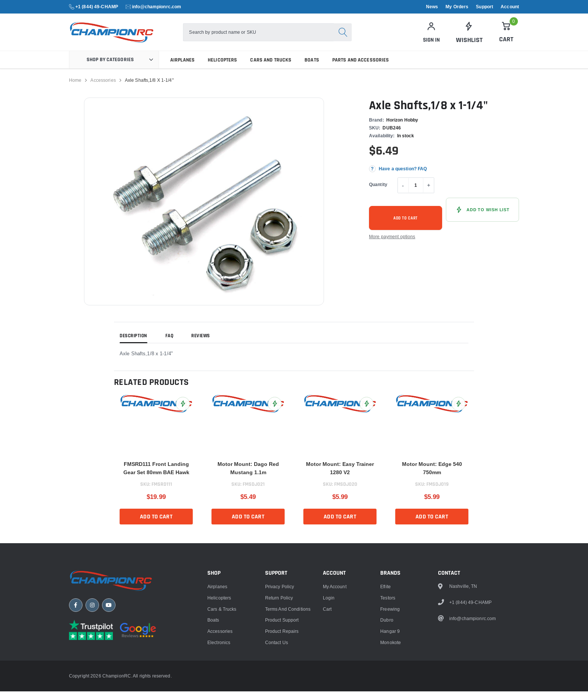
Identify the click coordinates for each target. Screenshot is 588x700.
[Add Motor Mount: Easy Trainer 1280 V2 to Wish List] (367, 412)
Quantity (378, 193)
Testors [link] (388, 683)
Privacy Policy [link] (280, 672)
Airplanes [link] (182, 69)
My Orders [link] (457, 7)
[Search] (351, 37)
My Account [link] (335, 672)
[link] (469, 37)
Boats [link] (312, 69)
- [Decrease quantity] (403, 194)
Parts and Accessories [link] (361, 69)
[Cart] (506, 36)
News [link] (432, 7)
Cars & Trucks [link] (222, 694)
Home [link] (75, 89)
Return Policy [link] (279, 683)
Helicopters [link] (222, 69)
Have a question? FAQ (403, 177)
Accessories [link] (103, 89)
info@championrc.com (157, 7)
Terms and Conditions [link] (288, 694)
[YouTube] (109, 692)
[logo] (128, 37)
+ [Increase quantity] (429, 194)
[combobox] (267, 37)
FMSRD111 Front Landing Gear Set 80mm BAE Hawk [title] (156, 477)
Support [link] (484, 7)
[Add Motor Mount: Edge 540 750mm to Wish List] (458, 412)
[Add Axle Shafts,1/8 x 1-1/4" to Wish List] (482, 218)
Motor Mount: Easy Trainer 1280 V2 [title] (340, 477)
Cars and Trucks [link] (271, 69)
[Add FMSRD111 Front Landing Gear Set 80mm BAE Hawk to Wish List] (183, 412)
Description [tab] (133, 345)
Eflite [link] (385, 672)
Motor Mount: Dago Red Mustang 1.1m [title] (248, 477)
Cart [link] (327, 694)
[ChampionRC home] (114, 667)
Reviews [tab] (201, 345)
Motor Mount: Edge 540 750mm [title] (432, 477)
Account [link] (510, 7)
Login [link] (329, 683)
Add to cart (406, 227)
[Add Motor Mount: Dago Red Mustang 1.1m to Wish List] (275, 412)
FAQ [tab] (169, 345)
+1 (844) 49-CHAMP (97, 7)
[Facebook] (76, 692)
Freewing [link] (390, 694)
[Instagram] (92, 692)
